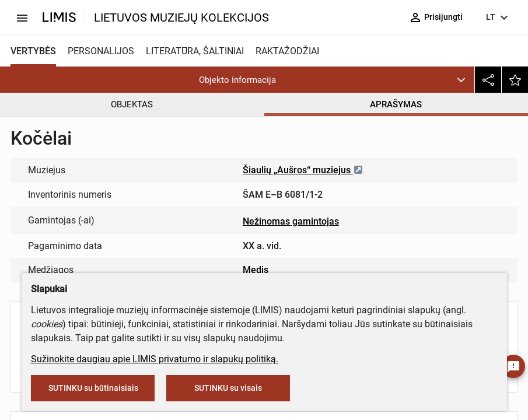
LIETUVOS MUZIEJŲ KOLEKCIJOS (181, 17)
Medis (256, 270)
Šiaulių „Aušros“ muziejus (303, 170)
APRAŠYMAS (396, 104)
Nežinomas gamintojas (291, 221)
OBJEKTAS (132, 104)
